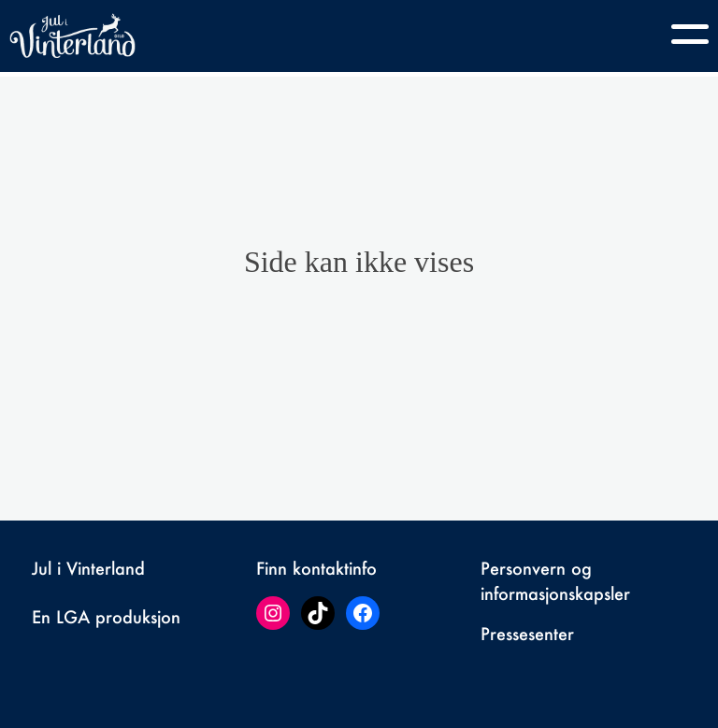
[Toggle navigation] (690, 34)
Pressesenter (527, 634)
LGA (73, 617)
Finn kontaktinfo (316, 568)
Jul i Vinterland (88, 568)
